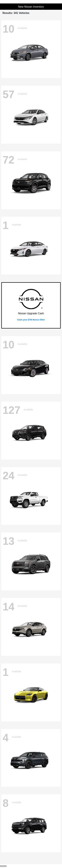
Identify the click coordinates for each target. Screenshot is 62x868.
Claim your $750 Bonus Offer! (31, 320)
